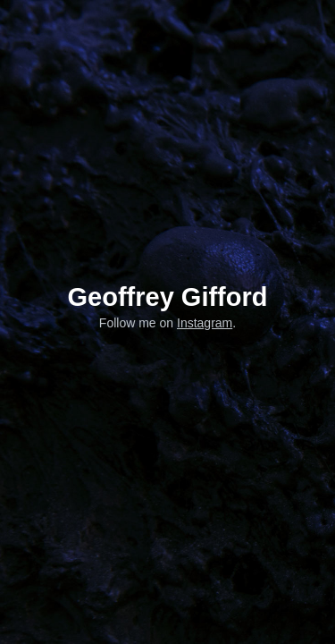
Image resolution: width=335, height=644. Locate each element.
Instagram (205, 323)
